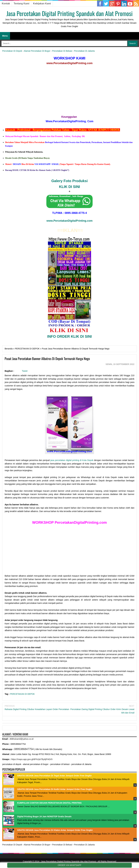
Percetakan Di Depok (12, 51)
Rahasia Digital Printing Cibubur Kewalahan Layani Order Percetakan (37, 709)
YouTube (130, 4)
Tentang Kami (21, 4)
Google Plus (112, 4)
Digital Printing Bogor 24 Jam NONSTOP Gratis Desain (44, 816)
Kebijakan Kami (42, 4)
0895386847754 (24, 749)
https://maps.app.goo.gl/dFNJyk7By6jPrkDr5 (32, 759)
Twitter (106, 4)
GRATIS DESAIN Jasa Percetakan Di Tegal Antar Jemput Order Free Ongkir (55, 776)
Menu (5, 36)
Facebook (100, 4)
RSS (136, 4)
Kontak (6, 4)
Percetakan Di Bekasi (62, 51)
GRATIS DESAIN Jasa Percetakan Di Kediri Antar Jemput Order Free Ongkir (55, 789)
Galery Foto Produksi (70, 181)
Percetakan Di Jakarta (84, 51)
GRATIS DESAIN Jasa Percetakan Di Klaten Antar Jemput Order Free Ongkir (55, 830)
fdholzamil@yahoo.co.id (22, 739)
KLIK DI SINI (69, 187)
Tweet (25, 371)
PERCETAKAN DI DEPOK (22, 694)
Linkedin (118, 4)
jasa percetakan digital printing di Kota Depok (72, 460)
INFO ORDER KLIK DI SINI (69, 336)
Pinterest (124, 4)
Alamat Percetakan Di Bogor (37, 51)
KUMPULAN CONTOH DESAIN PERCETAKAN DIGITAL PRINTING (50, 803)
